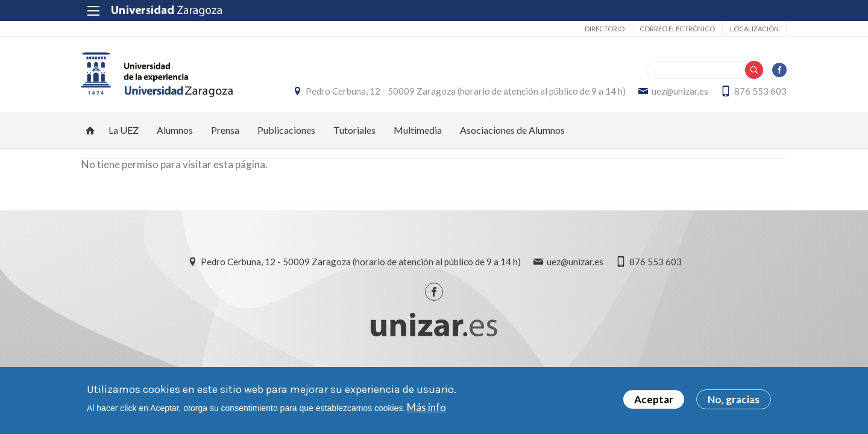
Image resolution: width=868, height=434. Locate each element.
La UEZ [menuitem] (124, 130)
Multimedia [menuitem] (418, 130)
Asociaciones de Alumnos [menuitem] (512, 130)
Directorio (605, 29)
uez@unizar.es (680, 91)
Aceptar (654, 400)
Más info (426, 407)
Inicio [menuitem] (90, 130)
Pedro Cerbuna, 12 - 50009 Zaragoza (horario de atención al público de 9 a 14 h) (466, 91)
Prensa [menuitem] (225, 130)
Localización (754, 29)
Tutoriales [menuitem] (354, 130)
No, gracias (734, 400)
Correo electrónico (677, 29)
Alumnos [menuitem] (175, 130)
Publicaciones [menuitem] (286, 130)
